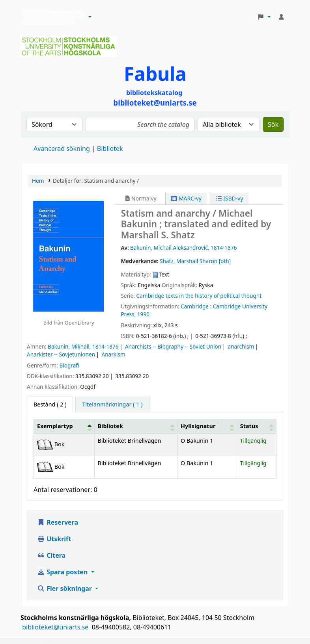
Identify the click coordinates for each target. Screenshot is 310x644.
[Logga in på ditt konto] (281, 17)
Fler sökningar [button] (65, 588)
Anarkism (114, 354)
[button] (90, 17)
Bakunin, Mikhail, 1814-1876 (83, 346)
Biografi (69, 365)
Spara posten (63, 572)
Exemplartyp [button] (55, 426)
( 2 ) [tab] (50, 404)
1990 (143, 314)
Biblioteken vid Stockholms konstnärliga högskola (52, 17)
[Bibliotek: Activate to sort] (136, 426)
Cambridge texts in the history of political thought (199, 296)
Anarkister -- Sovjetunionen (61, 354)
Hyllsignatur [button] (198, 426)
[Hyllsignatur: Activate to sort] (207, 426)
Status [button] (249, 426)
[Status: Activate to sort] (256, 426)
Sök (273, 124)
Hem (38, 181)
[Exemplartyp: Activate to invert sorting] (64, 426)
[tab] (112, 405)
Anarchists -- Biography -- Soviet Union (173, 346)
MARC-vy (186, 198)
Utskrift (54, 539)
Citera (51, 555)
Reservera (58, 522)
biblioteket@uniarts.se (56, 627)
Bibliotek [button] (110, 426)
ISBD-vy (230, 198)
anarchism (241, 346)
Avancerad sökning (62, 148)
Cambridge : (196, 306)
